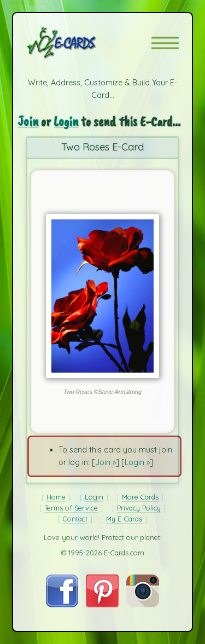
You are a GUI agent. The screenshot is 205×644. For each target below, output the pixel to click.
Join (28, 121)
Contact (75, 519)
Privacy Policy (139, 508)
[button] (165, 43)
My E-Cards (124, 519)
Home (56, 497)
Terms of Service (71, 508)
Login (66, 121)
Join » (106, 462)
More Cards (140, 497)
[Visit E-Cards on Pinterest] (102, 605)
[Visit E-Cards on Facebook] (62, 605)
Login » (137, 462)
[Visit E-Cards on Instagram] (143, 605)
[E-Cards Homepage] (81, 43)
